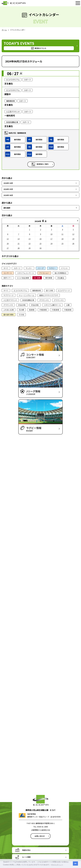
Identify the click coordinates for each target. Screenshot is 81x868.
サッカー (29, 268)
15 (30, 239)
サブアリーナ (9, 295)
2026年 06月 (8, 195)
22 (30, 243)
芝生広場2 (35, 305)
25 (62, 243)
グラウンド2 (59, 300)
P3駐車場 (55, 310)
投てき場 (49, 290)
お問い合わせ (40, 836)
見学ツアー (8, 278)
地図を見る (26, 850)
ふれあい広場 (9, 310)
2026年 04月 (8, 183)
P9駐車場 (43, 310)
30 (40, 248)
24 (51, 243)
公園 (68, 305)
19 (73, 239)
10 (51, 234)
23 (40, 243)
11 (62, 234)
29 (30, 248)
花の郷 (21, 310)
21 (19, 243)
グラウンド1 (44, 300)
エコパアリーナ (64, 290)
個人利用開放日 (60, 273)
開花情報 (49, 278)
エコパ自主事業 (23, 278)
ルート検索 (26, 857)
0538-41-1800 (43, 827)
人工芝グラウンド (10, 300)
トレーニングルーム (26, 295)
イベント (64, 268)
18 (62, 239)
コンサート (8, 273)
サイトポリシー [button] (57, 865)
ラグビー (52, 268)
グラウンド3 (8, 305)
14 (19, 239)
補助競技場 (36, 290)
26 (73, 243)
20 (8, 243)
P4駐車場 (68, 310)
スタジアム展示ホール (52, 305)
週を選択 (7, 208)
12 (73, 234)
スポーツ (17, 268)
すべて (6, 268)
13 (8, 239)
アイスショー (44, 273)
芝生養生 (61, 278)
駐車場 (32, 310)
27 (8, 248)
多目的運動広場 (28, 300)
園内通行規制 (9, 315)
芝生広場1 (22, 305)
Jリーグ (41, 268)
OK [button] (75, 863)
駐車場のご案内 (43, 164)
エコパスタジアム (20, 290)
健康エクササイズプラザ (49, 295)
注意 (38, 278)
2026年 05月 (8, 189)
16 (40, 239)
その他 (21, 315)
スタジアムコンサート (26, 273)
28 (19, 248)
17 (51, 239)
